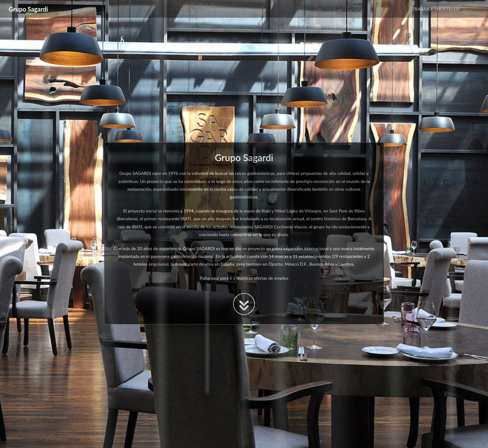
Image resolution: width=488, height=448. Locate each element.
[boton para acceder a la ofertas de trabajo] (244, 304)
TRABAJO (422, 9)
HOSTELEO (448, 9)
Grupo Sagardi (28, 9)
